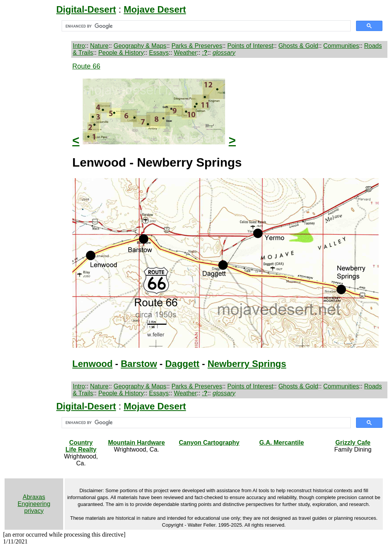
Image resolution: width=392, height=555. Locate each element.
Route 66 (86, 66)
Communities (341, 46)
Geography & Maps (140, 46)
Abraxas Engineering (34, 500)
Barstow (139, 364)
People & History (121, 53)
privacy (34, 511)
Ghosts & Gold (298, 46)
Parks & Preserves (197, 46)
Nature (99, 46)
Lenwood (92, 364)
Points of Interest (250, 46)
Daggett (182, 364)
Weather (185, 53)
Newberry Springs (247, 364)
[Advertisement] (37, 177)
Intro (79, 46)
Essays (159, 53)
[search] (205, 26)
